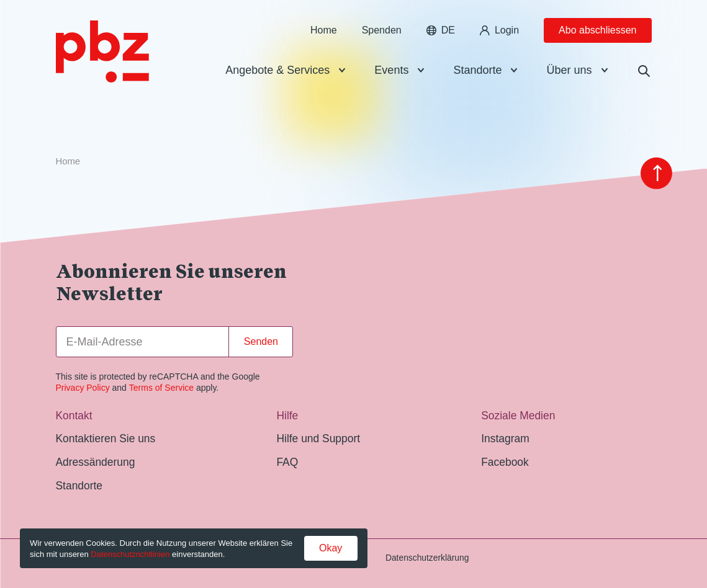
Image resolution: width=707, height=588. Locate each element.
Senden (261, 341)
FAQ (287, 462)
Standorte (477, 77)
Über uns (569, 77)
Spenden (382, 37)
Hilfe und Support (318, 439)
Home (324, 37)
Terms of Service (161, 388)
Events (391, 77)
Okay (331, 548)
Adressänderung (96, 462)
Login (499, 37)
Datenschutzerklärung (427, 558)
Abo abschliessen (597, 37)
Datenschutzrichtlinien (130, 554)
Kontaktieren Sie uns (106, 439)
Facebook (505, 462)
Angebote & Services (277, 77)
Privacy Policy (83, 388)
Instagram (505, 439)
